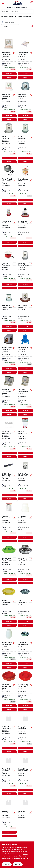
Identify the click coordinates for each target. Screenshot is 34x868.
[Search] (31, 11)
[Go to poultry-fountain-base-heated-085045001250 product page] (9, 185)
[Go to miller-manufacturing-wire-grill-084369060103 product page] (9, 438)
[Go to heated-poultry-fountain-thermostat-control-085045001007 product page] (9, 227)
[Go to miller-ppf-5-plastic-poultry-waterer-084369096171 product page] (9, 733)
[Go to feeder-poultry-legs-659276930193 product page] (25, 354)
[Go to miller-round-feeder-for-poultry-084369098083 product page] (25, 649)
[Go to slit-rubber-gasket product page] (25, 817)
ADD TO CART (9, 74)
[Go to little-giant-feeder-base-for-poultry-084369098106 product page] (25, 564)
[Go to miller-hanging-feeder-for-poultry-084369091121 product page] (9, 311)
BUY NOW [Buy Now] (9, 77)
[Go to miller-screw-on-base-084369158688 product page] (25, 691)
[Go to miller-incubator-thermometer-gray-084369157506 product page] (9, 522)
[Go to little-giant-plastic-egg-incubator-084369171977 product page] (9, 101)
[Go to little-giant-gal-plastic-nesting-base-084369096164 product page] (25, 227)
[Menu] (3, 3)
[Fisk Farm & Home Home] (17, 3)
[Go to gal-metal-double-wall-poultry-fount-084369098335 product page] (25, 143)
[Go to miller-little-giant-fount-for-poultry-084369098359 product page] (9, 143)
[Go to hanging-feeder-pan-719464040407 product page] (25, 733)
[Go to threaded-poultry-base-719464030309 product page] (9, 817)
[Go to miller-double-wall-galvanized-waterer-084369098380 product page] (25, 101)
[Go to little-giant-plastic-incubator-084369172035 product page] (25, 438)
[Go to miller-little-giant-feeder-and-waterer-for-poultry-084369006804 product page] (25, 522)
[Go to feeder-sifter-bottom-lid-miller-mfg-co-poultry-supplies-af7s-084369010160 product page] (9, 396)
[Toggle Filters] (32, 26)
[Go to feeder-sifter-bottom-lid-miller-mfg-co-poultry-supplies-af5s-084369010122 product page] (25, 396)
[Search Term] (17, 12)
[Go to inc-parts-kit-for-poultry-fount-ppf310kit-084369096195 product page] (25, 480)
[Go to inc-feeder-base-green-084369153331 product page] (9, 564)
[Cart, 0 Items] (30, 3)
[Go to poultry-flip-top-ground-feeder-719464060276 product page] (25, 775)
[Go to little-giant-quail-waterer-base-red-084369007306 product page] (9, 691)
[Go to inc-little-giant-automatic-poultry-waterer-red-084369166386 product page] (9, 269)
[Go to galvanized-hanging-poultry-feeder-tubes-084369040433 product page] (25, 269)
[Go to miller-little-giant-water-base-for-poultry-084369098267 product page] (25, 606)
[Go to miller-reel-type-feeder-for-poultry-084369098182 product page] (9, 480)
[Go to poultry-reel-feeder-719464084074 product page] (9, 775)
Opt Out (18, 864)
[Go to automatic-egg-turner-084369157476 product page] (25, 59)
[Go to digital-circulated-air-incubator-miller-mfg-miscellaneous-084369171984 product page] (9, 59)
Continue (7, 864)
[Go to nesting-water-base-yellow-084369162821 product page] (9, 606)
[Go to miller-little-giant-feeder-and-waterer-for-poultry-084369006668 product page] (9, 649)
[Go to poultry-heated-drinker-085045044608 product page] (25, 185)
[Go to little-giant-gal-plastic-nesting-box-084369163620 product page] (9, 354)
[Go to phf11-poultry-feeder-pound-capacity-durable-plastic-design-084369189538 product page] (25, 311)
